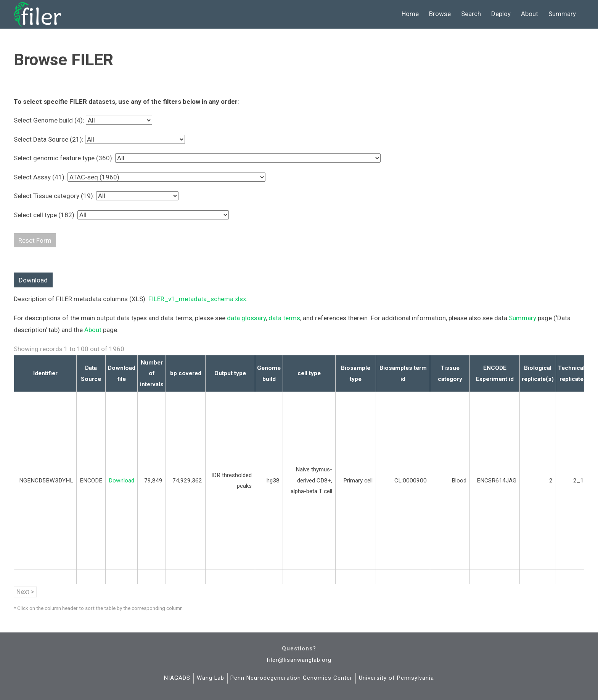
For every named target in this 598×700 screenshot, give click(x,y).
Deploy (501, 14)
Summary (562, 14)
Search (471, 14)
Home (410, 14)
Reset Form (35, 240)
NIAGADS (177, 678)
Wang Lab (211, 678)
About (530, 14)
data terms (284, 318)
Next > (25, 592)
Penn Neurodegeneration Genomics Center (291, 678)
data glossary (246, 318)
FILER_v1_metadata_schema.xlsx (197, 299)
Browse (440, 14)
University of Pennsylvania (396, 678)
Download (33, 280)
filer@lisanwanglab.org (299, 660)
